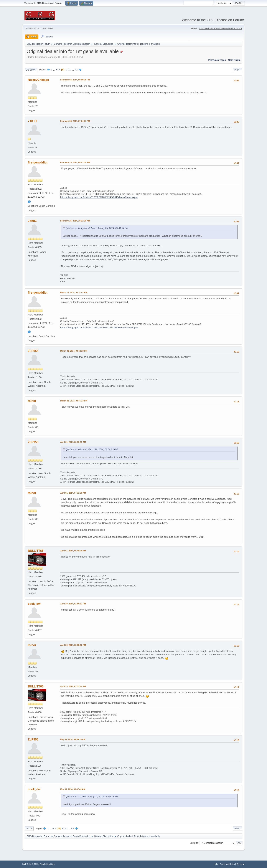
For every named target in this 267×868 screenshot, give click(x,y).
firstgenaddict (38, 162)
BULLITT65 (36, 551)
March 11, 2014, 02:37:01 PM (74, 292)
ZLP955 (33, 351)
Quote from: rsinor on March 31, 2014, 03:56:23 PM (92, 449)
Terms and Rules (227, 864)
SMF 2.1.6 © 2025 (30, 864)
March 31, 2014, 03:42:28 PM (74, 351)
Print (238, 70)
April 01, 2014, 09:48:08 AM (73, 551)
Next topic (234, 60)
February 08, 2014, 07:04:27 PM (75, 121)
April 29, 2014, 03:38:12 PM (73, 645)
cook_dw (34, 604)
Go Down (31, 70)
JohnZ (32, 221)
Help (216, 864)
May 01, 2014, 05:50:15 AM (73, 739)
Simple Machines (47, 864)
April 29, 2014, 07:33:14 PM (73, 686)
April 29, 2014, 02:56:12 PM (73, 604)
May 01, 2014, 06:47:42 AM (73, 789)
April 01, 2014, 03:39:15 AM (73, 442)
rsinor (32, 401)
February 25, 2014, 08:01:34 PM (75, 162)
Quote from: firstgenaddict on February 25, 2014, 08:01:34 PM (97, 228)
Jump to (194, 843)
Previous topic (217, 60)
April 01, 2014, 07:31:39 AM (73, 493)
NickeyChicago (38, 80)
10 (70, 70)
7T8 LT (32, 121)
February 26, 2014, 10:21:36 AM (75, 221)
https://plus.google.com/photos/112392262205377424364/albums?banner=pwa (99, 197)
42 (76, 70)
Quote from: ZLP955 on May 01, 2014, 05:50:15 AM (92, 797)
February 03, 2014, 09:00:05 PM (75, 80)
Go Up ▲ (241, 864)
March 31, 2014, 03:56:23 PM (74, 401)
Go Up (29, 829)
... (55, 70)
